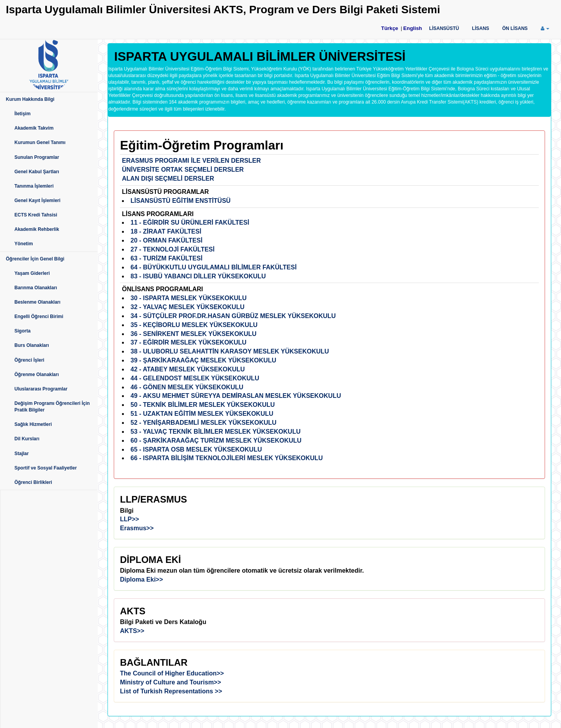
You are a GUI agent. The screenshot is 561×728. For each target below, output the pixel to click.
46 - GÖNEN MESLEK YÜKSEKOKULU (187, 387)
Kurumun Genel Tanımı (40, 142)
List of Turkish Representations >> (171, 691)
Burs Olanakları (32, 345)
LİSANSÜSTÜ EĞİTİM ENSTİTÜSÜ (181, 201)
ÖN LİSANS (515, 28)
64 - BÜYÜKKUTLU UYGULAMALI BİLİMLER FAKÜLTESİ (213, 267)
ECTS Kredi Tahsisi (36, 215)
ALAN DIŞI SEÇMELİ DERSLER (168, 178)
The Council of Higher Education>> (172, 673)
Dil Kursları (27, 439)
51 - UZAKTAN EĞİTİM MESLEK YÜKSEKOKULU (202, 414)
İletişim (22, 114)
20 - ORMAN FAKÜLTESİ (167, 240)
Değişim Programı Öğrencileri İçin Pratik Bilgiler (52, 407)
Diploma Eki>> (141, 579)
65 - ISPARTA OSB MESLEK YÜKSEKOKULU (196, 449)
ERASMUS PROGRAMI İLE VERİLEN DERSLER (191, 161)
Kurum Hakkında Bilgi (30, 99)
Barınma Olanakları (36, 288)
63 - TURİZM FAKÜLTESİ (167, 258)
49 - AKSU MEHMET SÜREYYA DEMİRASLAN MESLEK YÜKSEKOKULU (236, 396)
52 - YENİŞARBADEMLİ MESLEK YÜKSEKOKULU (204, 423)
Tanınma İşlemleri (34, 186)
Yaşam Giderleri (32, 273)
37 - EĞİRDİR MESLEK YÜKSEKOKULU (189, 342)
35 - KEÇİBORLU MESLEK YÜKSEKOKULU (194, 325)
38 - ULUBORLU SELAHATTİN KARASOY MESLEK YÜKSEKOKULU (230, 351)
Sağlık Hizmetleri (33, 424)
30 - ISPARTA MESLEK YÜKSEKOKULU (189, 298)
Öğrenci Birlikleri (33, 482)
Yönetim (24, 244)
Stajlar (22, 454)
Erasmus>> (137, 528)
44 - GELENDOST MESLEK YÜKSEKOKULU (195, 378)
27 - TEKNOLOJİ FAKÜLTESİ (173, 249)
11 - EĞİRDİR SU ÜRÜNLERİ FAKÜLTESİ (190, 222)
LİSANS (481, 28)
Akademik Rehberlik (37, 229)
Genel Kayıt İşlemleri (37, 200)
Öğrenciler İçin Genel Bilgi (35, 259)
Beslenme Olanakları (37, 302)
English (413, 28)
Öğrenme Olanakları (37, 375)
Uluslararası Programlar (41, 389)
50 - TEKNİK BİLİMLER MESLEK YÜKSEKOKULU (203, 405)
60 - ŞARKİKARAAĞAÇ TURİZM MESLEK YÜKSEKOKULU (216, 440)
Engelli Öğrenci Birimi (39, 317)
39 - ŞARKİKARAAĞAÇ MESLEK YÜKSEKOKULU (203, 360)
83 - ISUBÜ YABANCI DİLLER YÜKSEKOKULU (198, 276)
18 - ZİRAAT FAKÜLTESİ (166, 231)
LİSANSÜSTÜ (444, 28)
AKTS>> (132, 631)
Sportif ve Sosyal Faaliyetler (46, 468)
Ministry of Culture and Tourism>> (170, 682)
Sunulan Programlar (37, 157)
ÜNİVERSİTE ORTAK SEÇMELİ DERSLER (183, 170)
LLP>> (130, 519)
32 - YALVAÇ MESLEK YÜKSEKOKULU (188, 307)
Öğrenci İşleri (29, 360)
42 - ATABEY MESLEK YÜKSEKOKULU (188, 369)
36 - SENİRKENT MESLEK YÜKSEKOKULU (193, 334)
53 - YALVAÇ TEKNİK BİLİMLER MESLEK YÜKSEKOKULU (216, 432)
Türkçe (390, 28)
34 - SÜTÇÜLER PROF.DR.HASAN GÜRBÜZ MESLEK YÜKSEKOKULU (233, 316)
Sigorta (22, 331)
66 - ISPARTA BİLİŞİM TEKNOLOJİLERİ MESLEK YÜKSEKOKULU (227, 458)
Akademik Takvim (34, 128)
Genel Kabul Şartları (37, 172)
